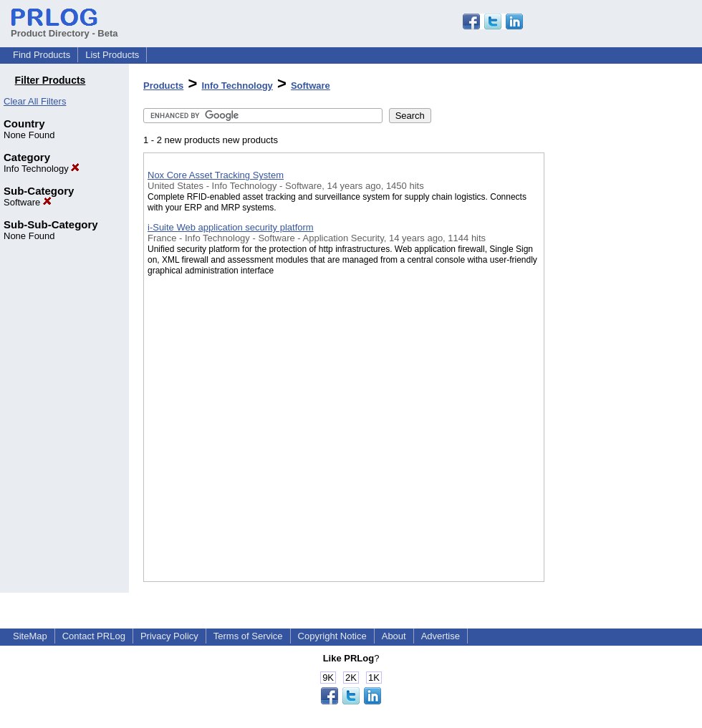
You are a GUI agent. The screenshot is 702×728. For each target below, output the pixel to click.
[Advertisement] (616, 372)
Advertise (441, 636)
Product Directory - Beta (64, 28)
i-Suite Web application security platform (231, 227)
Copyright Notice (332, 636)
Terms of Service (248, 636)
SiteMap (30, 636)
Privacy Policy (169, 636)
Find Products (42, 55)
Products (163, 86)
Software (28, 202)
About (394, 636)
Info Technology (42, 169)
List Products (112, 55)
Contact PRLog (94, 636)
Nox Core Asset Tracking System (216, 175)
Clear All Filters (35, 101)
